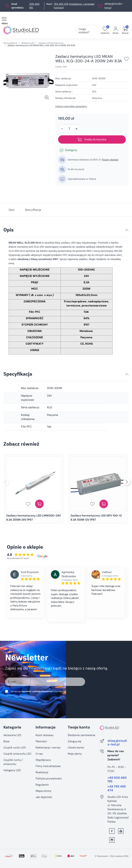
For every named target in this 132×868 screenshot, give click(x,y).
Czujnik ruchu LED (15, 748)
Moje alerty (75, 754)
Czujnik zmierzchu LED (17, 754)
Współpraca (43, 760)
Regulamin (42, 785)
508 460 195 (34, 6)
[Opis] (127, 230)
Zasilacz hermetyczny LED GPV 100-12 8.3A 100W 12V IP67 (96, 518)
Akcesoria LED (12, 735)
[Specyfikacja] (127, 374)
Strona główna (10, 43)
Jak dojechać (44, 797)
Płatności (41, 741)
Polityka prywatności (49, 778)
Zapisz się (108, 682)
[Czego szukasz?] (92, 30)
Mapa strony (43, 791)
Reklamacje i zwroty (48, 748)
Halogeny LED (12, 770)
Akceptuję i (38, 691)
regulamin (26, 691)
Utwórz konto (76, 748)
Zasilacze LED (28, 43)
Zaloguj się (74, 741)
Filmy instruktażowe (48, 766)
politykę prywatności (43, 691)
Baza (6, 741)
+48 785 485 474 (117, 788)
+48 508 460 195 (117, 780)
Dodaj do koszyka (92, 139)
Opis (12, 210)
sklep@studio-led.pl (117, 743)
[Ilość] (69, 128)
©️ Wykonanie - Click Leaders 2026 (112, 856)
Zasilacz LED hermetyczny (51, 43)
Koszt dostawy (45, 735)
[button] (125, 30)
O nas (39, 754)
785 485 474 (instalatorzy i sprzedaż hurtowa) (74, 6)
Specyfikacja (33, 210)
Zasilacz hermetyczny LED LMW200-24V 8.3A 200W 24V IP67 (34, 518)
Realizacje (42, 772)
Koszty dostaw (110, 160)
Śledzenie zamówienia (81, 735)
